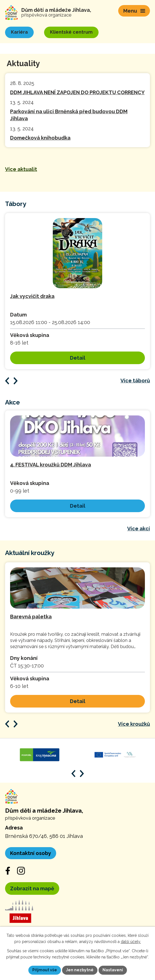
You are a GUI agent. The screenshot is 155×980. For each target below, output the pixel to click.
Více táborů (135, 381)
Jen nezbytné (80, 970)
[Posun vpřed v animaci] (16, 724)
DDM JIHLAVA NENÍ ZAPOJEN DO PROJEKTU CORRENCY (77, 92)
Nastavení (113, 970)
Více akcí (139, 529)
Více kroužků (134, 724)
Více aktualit (21, 169)
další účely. (131, 942)
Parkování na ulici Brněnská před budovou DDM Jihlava (69, 115)
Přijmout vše (45, 970)
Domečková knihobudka (40, 138)
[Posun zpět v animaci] (7, 724)
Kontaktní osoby (31, 853)
